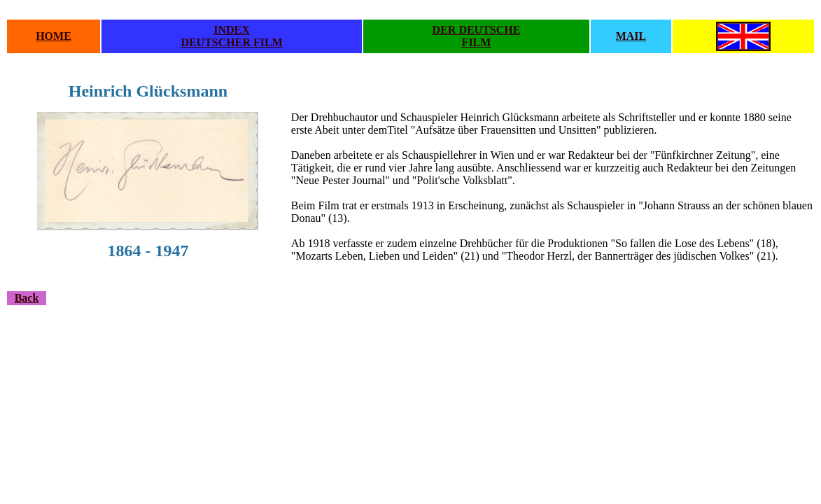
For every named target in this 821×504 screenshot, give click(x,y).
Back (27, 298)
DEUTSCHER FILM (231, 42)
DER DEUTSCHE (477, 30)
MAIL (631, 36)
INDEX (232, 30)
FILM (477, 42)
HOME (54, 36)
